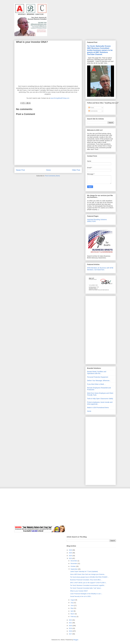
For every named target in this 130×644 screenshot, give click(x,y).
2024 (71, 556)
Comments (93, 111)
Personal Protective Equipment (98, 377)
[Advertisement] (101, 330)
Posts (91, 108)
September (74, 569)
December (74, 561)
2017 (71, 634)
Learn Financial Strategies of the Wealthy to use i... (86, 594)
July (72, 603)
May (72, 608)
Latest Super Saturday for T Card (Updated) (84, 571)
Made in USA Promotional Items (98, 408)
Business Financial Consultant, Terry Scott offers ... (86, 580)
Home (48, 170)
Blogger (76, 640)
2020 (71, 626)
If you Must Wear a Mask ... (96, 384)
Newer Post (21, 170)
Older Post (76, 170)
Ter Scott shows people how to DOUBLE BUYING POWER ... (90, 577)
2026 (71, 550)
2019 (71, 628)
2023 (71, 558)
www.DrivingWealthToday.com (60, 98)
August (73, 600)
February (74, 617)
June (72, 605)
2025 (71, 553)
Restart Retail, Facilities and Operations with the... (97, 373)
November (74, 563)
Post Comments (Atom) (52, 176)
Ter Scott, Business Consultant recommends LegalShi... (88, 585)
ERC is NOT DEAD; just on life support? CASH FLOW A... (88, 583)
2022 (71, 620)
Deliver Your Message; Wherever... (99, 381)
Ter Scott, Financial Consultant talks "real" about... (86, 588)
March (73, 614)
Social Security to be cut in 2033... (81, 596)
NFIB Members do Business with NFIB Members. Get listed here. (100, 269)
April (72, 611)
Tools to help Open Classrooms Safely (100, 399)
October (73, 566)
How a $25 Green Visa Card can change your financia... (88, 574)
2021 (71, 623)
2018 (71, 631)
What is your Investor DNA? (79, 591)
